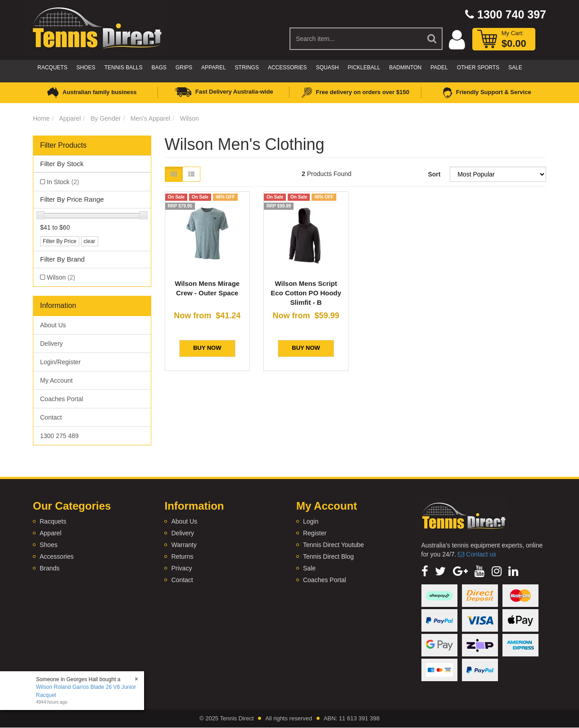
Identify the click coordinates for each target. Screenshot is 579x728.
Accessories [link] (57, 556)
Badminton (405, 68)
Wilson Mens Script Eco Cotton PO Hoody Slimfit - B (306, 293)
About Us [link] (53, 325)
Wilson (190, 118)
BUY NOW (207, 348)
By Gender (106, 118)
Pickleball (364, 68)
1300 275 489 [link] (59, 436)
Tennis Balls (124, 68)
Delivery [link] (52, 344)
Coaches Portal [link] (62, 399)
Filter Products (63, 145)
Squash (328, 68)
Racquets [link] (53, 521)
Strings (247, 68)
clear (90, 241)
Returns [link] (182, 556)
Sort (434, 174)
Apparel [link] (50, 533)
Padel (439, 68)
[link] (425, 571)
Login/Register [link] (60, 362)
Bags (159, 68)
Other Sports (478, 68)
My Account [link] (56, 380)
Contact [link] (51, 417)
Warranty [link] (184, 545)
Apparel (213, 68)
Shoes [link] (49, 545)
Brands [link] (50, 568)
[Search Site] (432, 39)
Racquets (52, 68)
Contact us (477, 554)
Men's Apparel (150, 118)
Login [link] (311, 521)
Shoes (86, 68)
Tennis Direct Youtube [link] (333, 545)
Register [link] (315, 533)
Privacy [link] (181, 568)
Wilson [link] (61, 277)
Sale (515, 68)
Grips (184, 68)
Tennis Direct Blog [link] (328, 556)
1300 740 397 (506, 14)
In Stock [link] (63, 182)
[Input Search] (356, 39)
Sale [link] (309, 568)
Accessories (287, 68)
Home (41, 118)
